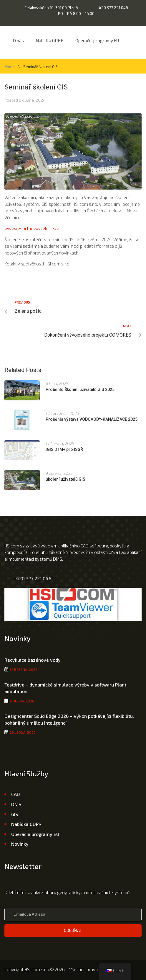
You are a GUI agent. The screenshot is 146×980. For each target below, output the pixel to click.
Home (10, 67)
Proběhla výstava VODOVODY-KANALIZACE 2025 (92, 419)
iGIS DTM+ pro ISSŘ (64, 449)
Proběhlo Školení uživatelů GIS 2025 (80, 389)
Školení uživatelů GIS (65, 479)
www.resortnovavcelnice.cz (32, 228)
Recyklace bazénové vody (33, 660)
